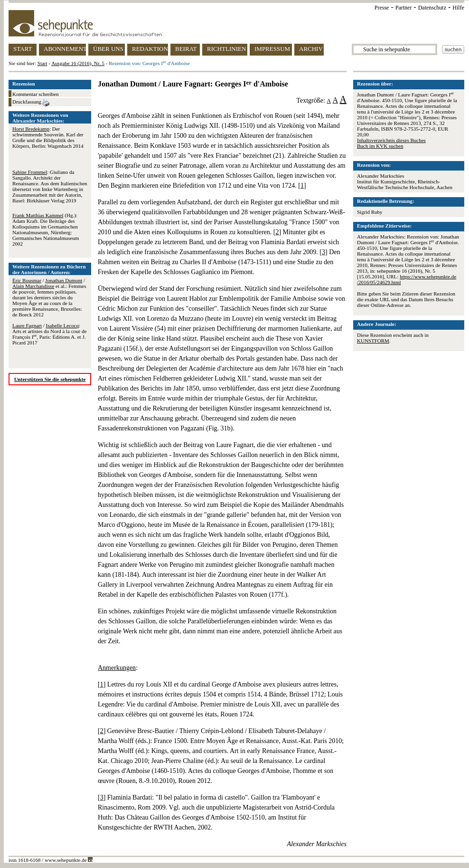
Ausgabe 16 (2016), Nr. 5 (78, 63)
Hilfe (458, 8)
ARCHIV (311, 49)
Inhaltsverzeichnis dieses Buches (391, 140)
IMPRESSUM (272, 49)
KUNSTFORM (373, 341)
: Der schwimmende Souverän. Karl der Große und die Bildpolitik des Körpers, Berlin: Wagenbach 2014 (48, 137)
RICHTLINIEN (226, 49)
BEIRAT (186, 49)
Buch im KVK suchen (380, 146)
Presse (382, 8)
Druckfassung (31, 103)
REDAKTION (150, 49)
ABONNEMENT (65, 49)
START (23, 49)
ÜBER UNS (108, 49)
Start (42, 63)
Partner (404, 8)
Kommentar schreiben (35, 94)
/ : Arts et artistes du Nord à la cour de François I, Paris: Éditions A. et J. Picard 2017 (49, 334)
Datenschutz (432, 8)
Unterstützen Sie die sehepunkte (50, 379)
